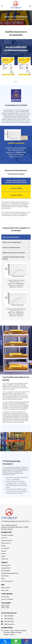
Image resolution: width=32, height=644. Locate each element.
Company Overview (7, 535)
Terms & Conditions (7, 599)
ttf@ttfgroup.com (9, 624)
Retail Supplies (6, 571)
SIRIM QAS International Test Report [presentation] (14, 253)
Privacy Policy (5, 597)
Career (3, 556)
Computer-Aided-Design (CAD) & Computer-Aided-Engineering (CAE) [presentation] (16, 181)
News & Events (6, 588)
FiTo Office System (7, 581)
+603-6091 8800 (9, 616)
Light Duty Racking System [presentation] (11, 237)
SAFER (3, 579)
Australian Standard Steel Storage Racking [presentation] (13, 258)
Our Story (4, 538)
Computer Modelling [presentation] (16, 188)
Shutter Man (5, 576)
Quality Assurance (7, 540)
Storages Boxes (6, 568)
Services (4, 551)
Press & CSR (5, 590)
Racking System (6, 565)
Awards (3, 546)
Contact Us (5, 559)
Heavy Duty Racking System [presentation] (11, 247)
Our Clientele (5, 548)
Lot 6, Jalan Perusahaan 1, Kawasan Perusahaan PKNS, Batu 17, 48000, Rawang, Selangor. (15, 527)
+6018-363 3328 (8, 619)
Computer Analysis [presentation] (16, 195)
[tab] (16, 181)
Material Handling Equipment (10, 573)
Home (10, 19)
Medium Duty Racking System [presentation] (12, 242)
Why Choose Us (6, 543)
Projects (4, 554)
